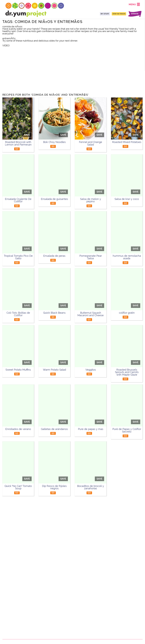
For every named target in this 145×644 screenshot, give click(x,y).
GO (17, 149)
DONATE (135, 14)
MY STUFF (105, 14)
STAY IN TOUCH (119, 14)
